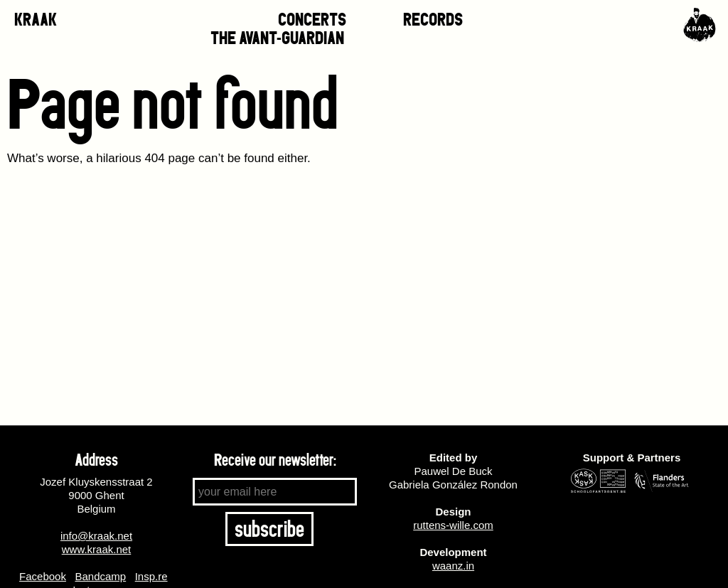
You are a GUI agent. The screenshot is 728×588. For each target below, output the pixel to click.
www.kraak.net (97, 549)
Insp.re (151, 576)
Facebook (43, 576)
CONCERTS (312, 20)
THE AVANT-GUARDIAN (277, 38)
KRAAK (36, 20)
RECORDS (433, 20)
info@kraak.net (96, 536)
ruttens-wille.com (453, 525)
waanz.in (453, 566)
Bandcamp (100, 576)
